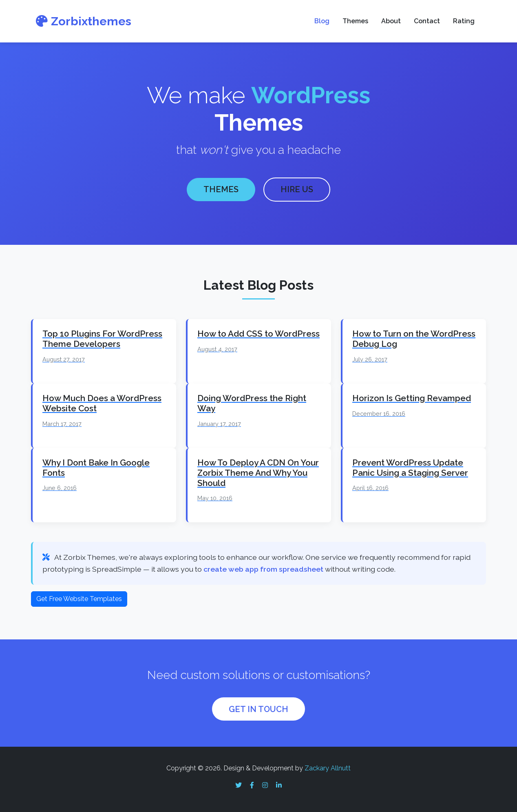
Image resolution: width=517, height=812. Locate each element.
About (391, 21)
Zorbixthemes (84, 21)
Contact (427, 21)
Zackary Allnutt (328, 767)
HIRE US (297, 189)
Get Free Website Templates (79, 597)
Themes (355, 21)
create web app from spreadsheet (263, 567)
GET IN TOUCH (258, 708)
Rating (464, 21)
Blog (322, 21)
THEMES (221, 189)
